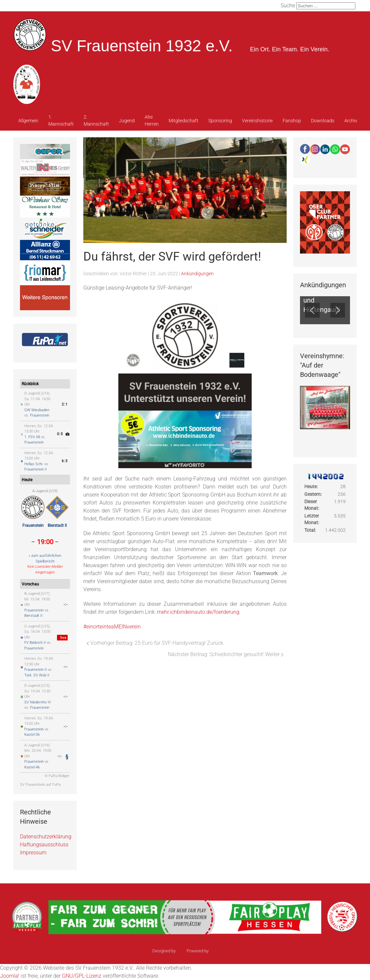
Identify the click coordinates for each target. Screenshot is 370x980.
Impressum (33, 853)
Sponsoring (220, 121)
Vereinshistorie (257, 121)
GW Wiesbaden (37, 410)
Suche (288, 5)
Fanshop (292, 121)
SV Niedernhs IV (38, 702)
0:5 (60, 434)
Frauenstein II (35, 469)
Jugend (127, 121)
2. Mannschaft (96, 120)
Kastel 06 (32, 735)
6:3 (65, 461)
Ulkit (214, 951)
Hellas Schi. (34, 464)
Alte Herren (152, 120)
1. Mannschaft (61, 120)
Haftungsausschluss (44, 845)
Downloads (323, 121)
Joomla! (10, 976)
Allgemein (28, 121)
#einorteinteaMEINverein (112, 627)
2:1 (65, 404)
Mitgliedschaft (183, 121)
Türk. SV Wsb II (37, 675)
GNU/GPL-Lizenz (82, 976)
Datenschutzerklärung (46, 837)
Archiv (351, 121)
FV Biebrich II (35, 643)
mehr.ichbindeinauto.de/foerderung (198, 612)
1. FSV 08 (32, 437)
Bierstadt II (57, 525)
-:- (66, 605)
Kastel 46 (32, 767)
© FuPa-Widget (57, 776)
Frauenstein (40, 415)
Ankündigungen (197, 274)
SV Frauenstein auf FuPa (40, 785)
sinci (181, 951)
